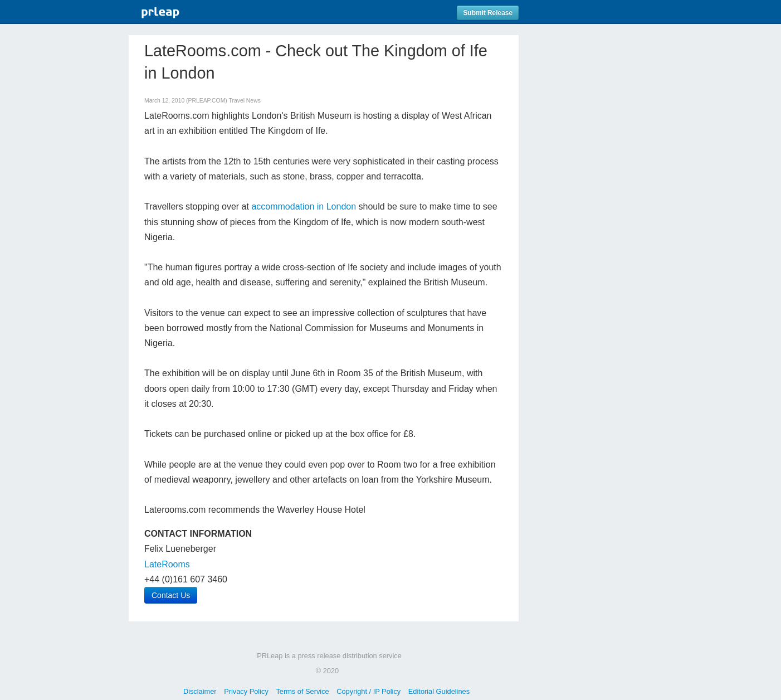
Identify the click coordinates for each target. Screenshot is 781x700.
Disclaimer (200, 691)
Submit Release (488, 13)
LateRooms (167, 564)
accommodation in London (304, 206)
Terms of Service (302, 691)
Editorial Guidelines (439, 691)
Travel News (245, 101)
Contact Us (171, 595)
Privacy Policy (246, 691)
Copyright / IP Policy (368, 691)
